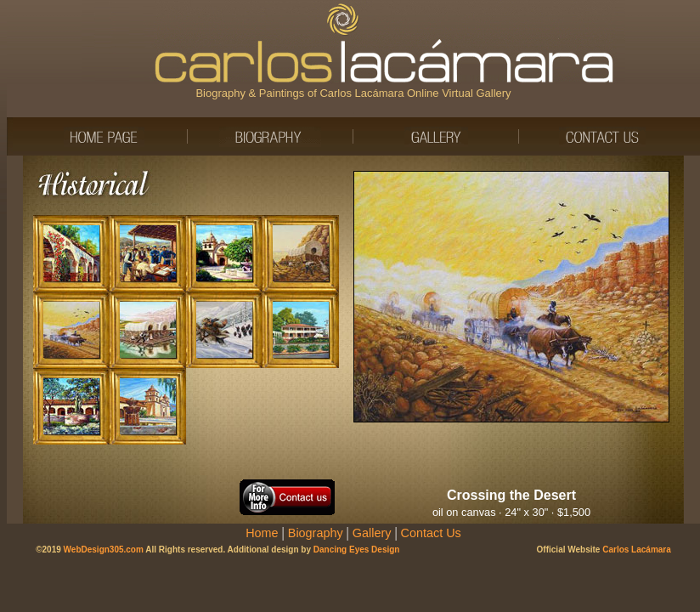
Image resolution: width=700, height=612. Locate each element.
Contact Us (431, 533)
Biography (316, 533)
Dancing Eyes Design (357, 550)
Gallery (372, 533)
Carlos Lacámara (637, 550)
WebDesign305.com (104, 550)
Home (262, 533)
